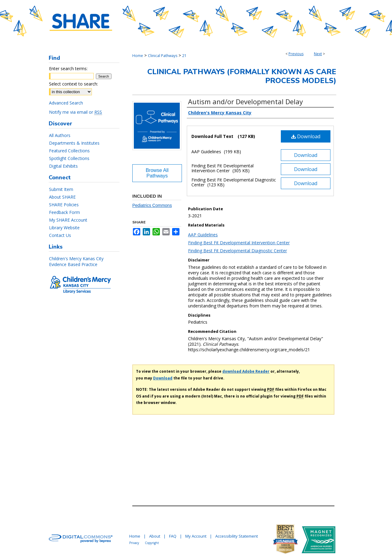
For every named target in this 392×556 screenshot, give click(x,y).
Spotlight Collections (69, 158)
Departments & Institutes (74, 143)
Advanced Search (66, 103)
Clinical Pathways (163, 56)
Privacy (134, 543)
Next (318, 54)
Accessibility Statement (237, 536)
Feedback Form (64, 212)
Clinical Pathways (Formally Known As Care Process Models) (242, 76)
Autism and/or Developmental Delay (245, 101)
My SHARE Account (68, 220)
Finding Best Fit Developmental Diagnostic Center (237, 251)
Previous (296, 54)
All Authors (60, 135)
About (155, 536)
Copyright (152, 543)
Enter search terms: (68, 69)
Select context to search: (73, 84)
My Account (196, 536)
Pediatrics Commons (152, 205)
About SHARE (62, 197)
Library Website (64, 228)
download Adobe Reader (246, 371)
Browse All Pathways (157, 173)
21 (184, 56)
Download (306, 136)
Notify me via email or (75, 112)
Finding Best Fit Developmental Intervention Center (239, 243)
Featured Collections (69, 151)
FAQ (173, 536)
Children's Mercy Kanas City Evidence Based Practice (76, 261)
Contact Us (60, 235)
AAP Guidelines (203, 235)
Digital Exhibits (63, 166)
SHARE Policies (64, 205)
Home (138, 56)
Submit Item (61, 189)
